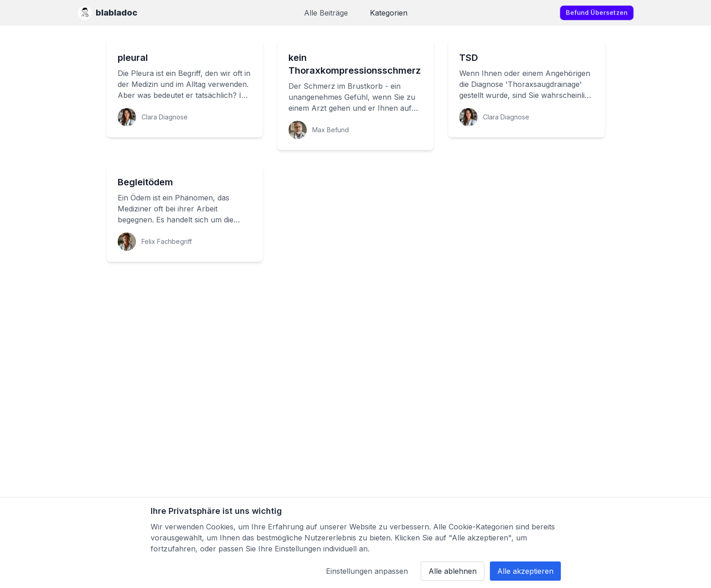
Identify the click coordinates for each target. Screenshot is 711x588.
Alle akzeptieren (525, 571)
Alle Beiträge (326, 13)
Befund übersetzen (597, 13)
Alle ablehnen (453, 571)
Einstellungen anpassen (367, 571)
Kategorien (389, 13)
